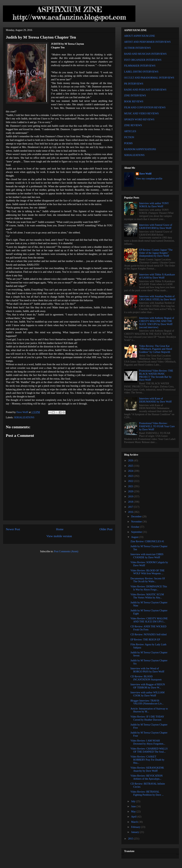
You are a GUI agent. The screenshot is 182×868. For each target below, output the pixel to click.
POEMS (128, 143)
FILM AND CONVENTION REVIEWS (145, 108)
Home (60, 529)
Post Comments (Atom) (66, 551)
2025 (131, 466)
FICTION (129, 137)
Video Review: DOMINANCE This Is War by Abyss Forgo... (149, 588)
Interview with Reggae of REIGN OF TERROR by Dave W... (148, 686)
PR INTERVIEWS (134, 84)
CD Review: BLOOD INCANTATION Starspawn (146, 678)
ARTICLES (130, 131)
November (137, 522)
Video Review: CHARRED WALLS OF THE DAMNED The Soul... (149, 750)
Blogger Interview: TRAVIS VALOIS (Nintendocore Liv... (147, 702)
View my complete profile (149, 179)
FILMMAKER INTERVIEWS (140, 66)
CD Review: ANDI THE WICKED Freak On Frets (148, 628)
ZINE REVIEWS (133, 125)
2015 (131, 839)
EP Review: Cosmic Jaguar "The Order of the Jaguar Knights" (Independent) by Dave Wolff (156, 253)
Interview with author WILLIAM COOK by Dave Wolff (148, 694)
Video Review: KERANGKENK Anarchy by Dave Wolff (147, 769)
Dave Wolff (146, 174)
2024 (131, 471)
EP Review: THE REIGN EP (145, 640)
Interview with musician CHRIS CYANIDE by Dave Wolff (147, 556)
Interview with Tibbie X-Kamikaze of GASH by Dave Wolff (157, 276)
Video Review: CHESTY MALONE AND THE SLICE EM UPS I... (149, 620)
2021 (131, 486)
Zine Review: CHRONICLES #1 (147, 541)
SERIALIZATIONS (24, 417)
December (137, 517)
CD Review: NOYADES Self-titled (149, 635)
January (135, 832)
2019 (131, 497)
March (135, 822)
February (136, 827)
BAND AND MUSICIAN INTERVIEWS (145, 54)
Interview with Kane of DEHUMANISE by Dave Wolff (155, 400)
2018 (131, 502)
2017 (131, 507)
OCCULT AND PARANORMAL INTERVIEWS (149, 78)
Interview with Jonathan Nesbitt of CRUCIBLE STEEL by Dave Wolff (157, 298)
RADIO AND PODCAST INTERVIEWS (145, 90)
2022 (131, 481)
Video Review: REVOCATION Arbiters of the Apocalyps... (147, 777)
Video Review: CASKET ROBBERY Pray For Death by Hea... (147, 760)
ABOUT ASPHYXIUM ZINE (140, 36)
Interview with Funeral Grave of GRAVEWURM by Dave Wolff (156, 226)
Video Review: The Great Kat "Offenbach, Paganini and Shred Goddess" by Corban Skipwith (156, 349)
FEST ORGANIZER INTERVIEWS (143, 60)
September (137, 532)
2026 (131, 461)
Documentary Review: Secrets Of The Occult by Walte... (148, 580)
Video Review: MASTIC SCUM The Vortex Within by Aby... (147, 596)
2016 (131, 512)
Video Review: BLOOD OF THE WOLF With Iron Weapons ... (148, 572)
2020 (131, 491)
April (134, 817)
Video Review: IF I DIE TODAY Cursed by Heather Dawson (147, 718)
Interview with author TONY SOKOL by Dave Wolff (154, 205)
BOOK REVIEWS (134, 102)
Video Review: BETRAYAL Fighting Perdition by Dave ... (147, 793)
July (133, 801)
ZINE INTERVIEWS (135, 96)
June (134, 806)
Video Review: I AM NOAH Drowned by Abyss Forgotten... (148, 742)
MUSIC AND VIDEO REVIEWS (141, 114)
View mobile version (59, 536)
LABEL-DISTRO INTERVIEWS (141, 72)
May (134, 812)
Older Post (106, 529)
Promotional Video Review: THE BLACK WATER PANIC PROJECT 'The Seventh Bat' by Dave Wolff (156, 375)
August (135, 537)
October (135, 527)
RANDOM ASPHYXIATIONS (140, 149)
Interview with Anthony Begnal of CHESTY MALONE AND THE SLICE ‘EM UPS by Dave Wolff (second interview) (157, 323)
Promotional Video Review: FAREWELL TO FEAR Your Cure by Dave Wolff (157, 426)
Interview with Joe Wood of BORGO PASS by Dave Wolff (147, 670)
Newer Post (13, 529)
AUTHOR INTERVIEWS (137, 48)
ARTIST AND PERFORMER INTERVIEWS (147, 42)
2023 (131, 476)
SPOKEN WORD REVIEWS (139, 120)
